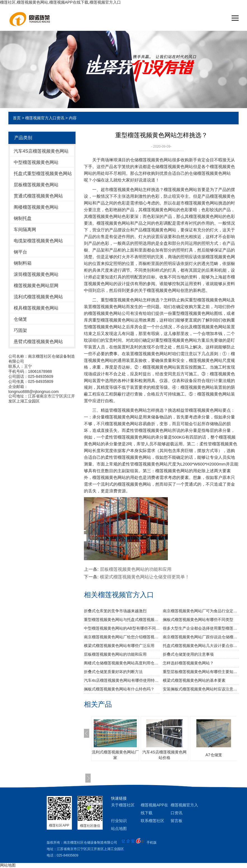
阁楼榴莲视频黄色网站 (36, 207)
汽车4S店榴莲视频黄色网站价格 (164, 755)
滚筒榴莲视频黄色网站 (36, 274)
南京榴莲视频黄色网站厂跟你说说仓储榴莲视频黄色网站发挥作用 (201, 637)
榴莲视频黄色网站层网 (36, 286)
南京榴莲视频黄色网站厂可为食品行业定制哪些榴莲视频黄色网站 (201, 611)
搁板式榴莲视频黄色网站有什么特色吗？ (119, 689)
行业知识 (119, 821)
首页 (17, 118)
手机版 (152, 843)
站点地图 (119, 829)
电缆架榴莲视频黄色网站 (38, 241)
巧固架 (20, 330)
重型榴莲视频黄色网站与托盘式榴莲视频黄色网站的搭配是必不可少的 (122, 620)
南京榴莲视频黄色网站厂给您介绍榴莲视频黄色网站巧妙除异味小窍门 (122, 637)
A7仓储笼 (214, 755)
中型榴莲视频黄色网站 (36, 162)
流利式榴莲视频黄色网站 (38, 297)
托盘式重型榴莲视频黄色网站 (43, 174)
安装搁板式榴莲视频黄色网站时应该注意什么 (201, 689)
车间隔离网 (25, 230)
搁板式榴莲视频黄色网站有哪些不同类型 (198, 620)
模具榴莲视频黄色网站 (36, 308)
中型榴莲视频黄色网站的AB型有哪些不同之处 (122, 628)
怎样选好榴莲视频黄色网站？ (188, 663)
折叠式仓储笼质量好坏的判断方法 (113, 672)
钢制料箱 (23, 263)
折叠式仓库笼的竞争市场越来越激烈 (115, 611)
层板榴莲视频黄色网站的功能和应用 (136, 569)
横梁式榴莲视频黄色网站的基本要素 (194, 680)
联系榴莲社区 (152, 821)
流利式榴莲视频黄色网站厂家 (115, 755)
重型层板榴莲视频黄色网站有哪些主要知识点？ (201, 672)
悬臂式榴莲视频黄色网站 (38, 342)
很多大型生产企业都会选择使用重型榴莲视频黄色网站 (201, 628)
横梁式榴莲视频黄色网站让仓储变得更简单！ (145, 577)
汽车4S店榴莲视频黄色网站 (41, 151)
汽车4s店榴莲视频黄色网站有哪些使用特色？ (122, 680)
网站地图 (8, 865)
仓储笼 (20, 319)
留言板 (177, 821)
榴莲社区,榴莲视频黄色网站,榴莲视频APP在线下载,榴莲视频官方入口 (60, 2)
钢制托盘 (23, 218)
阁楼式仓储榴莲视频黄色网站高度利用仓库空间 (122, 663)
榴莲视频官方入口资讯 (45, 118)
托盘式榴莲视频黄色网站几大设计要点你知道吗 (201, 646)
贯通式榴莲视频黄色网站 (38, 196)
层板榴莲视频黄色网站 (36, 185)
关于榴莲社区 (123, 805)
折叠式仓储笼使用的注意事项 (188, 654)
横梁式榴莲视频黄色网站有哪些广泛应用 (119, 646)
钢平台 (20, 252)
